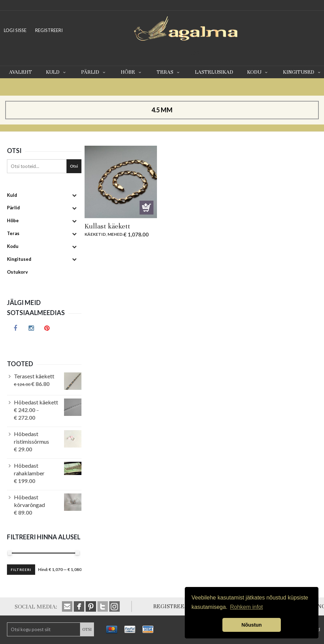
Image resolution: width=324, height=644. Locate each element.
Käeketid (95, 234)
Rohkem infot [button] (246, 607)
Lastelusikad (214, 72)
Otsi (74, 166)
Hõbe (132, 72)
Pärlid (94, 72)
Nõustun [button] (252, 625)
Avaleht (21, 72)
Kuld (57, 72)
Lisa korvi (147, 208)
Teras (169, 72)
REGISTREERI (49, 30)
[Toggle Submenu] (74, 195)
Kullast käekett (107, 226)
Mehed (115, 234)
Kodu (258, 72)
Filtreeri (21, 570)
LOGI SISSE (15, 30)
